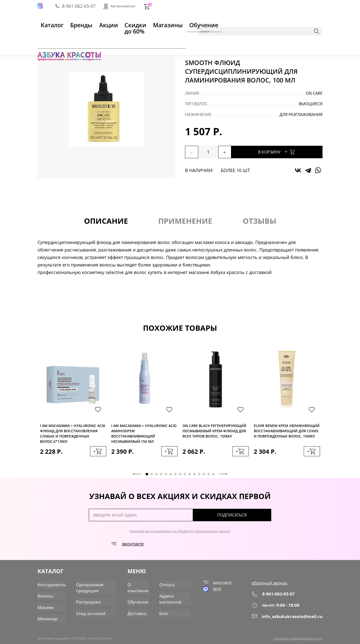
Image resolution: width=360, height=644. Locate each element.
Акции (89, 23)
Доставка (137, 611)
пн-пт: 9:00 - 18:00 (277, 607)
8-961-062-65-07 (247, 6)
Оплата (167, 585)
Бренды (68, 23)
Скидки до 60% (117, 23)
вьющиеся (311, 104)
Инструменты (51, 585)
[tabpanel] (73, 408)
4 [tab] (161, 476)
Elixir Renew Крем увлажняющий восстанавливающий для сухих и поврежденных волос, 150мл (287, 431)
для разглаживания (301, 114)
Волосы (79, 35)
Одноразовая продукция (87, 587)
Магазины (149, 23)
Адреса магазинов (170, 598)
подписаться (250, 517)
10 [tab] (190, 476)
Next (223, 476)
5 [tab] (166, 476)
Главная (45, 35)
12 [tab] (199, 476)
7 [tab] (175, 476)
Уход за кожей (88, 611)
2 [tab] (152, 476)
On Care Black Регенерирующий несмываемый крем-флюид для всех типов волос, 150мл (214, 431)
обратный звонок (271, 585)
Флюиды (107, 35)
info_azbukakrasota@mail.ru (288, 618)
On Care (314, 93)
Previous (137, 476)
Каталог (62, 35)
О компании (138, 587)
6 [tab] (171, 476)
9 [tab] (185, 476)
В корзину (290, 151)
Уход (93, 35)
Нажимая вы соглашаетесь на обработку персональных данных (180, 533)
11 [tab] (194, 476)
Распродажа (86, 601)
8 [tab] (180, 476)
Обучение (177, 23)
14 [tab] (209, 476)
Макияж (45, 606)
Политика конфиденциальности (298, 636)
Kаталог (46, 23)
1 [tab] (147, 476)
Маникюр (47, 616)
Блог (164, 611)
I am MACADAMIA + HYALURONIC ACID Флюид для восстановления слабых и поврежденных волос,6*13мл (73, 431)
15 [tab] (213, 476)
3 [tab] (156, 476)
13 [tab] (204, 476)
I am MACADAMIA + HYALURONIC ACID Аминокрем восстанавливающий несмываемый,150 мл (144, 431)
